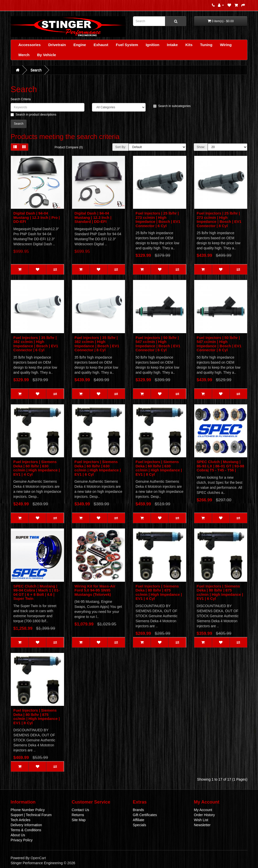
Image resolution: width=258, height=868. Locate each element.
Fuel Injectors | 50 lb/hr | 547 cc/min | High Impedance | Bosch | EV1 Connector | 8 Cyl (219, 344)
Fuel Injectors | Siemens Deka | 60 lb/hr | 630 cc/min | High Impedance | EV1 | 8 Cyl (159, 468)
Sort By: (121, 147)
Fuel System (127, 45)
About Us (18, 835)
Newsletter (202, 825)
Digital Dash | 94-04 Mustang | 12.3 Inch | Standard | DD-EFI (93, 217)
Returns (78, 815)
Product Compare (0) (69, 147)
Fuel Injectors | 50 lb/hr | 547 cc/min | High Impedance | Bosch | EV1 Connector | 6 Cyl (158, 344)
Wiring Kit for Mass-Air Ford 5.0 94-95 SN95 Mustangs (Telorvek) (95, 590)
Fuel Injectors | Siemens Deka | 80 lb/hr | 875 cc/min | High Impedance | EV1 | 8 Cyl (37, 717)
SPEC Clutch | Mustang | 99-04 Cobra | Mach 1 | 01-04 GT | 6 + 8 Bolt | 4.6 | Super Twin (36, 592)
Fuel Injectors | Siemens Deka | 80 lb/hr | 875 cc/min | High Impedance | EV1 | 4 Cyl (159, 592)
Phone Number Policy (28, 810)
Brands (138, 810)
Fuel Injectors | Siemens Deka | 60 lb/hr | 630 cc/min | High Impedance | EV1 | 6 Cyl (98, 468)
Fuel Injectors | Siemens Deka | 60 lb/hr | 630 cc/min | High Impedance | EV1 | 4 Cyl (37, 468)
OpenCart (38, 858)
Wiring (226, 45)
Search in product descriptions (33, 115)
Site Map (79, 820)
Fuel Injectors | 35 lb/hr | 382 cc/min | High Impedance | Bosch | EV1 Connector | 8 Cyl (97, 344)
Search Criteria (21, 99)
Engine (80, 45)
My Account (203, 810)
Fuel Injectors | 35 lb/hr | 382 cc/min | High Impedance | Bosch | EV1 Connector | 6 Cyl (36, 344)
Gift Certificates (145, 815)
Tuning (206, 45)
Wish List (201, 820)
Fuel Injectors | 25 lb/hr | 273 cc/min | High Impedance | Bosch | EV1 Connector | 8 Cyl (219, 219)
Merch (24, 55)
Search (36, 70)
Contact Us (80, 810)
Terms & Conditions (26, 830)
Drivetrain (57, 45)
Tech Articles (21, 820)
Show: (201, 147)
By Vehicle (46, 55)
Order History (204, 815)
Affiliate (139, 820)
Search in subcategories (172, 106)
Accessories (29, 45)
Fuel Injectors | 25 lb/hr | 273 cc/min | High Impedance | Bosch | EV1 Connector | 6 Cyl (158, 219)
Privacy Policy (22, 840)
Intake (172, 45)
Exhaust (101, 45)
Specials (139, 825)
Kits (189, 45)
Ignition (152, 45)
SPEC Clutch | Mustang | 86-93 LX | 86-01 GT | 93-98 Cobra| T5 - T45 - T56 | (221, 466)
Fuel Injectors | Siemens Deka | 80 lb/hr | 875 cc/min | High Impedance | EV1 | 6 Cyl (220, 592)
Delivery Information (26, 825)
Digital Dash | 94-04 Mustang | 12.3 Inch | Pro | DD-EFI (37, 217)
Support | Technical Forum (31, 815)
